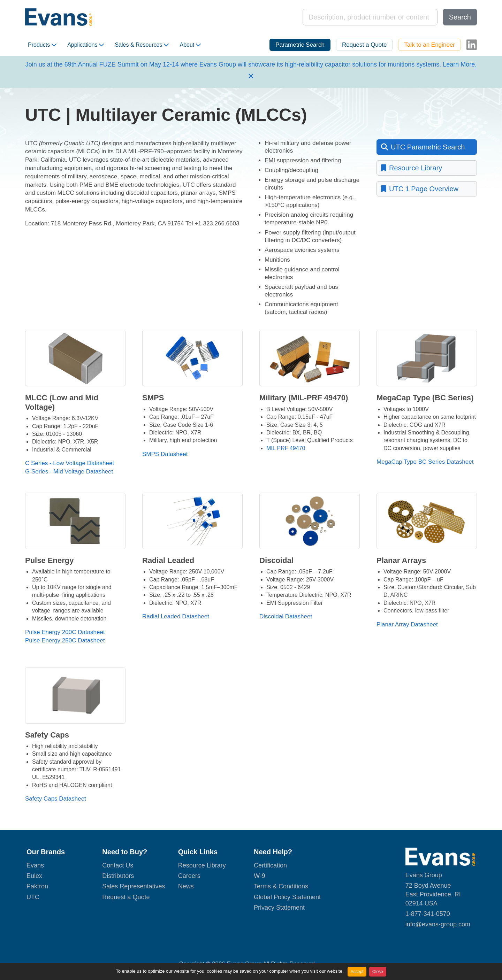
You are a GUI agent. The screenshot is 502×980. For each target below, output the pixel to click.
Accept (357, 972)
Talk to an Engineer (429, 45)
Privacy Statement (279, 908)
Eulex (34, 876)
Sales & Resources (142, 45)
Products (42, 45)
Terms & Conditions (281, 886)
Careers (189, 876)
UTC (33, 897)
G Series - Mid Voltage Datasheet (69, 472)
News (186, 886)
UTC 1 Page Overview (420, 189)
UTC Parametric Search (423, 147)
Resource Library (412, 168)
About (190, 45)
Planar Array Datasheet (407, 624)
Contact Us (118, 865)
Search (460, 17)
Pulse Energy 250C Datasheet (65, 641)
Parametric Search (300, 45)
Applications (86, 45)
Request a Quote (364, 45)
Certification (270, 865)
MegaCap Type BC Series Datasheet (425, 462)
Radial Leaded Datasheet (176, 616)
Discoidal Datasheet (286, 616)
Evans (35, 865)
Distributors (118, 876)
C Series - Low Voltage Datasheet (70, 463)
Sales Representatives (134, 886)
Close (378, 972)
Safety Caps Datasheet (56, 799)
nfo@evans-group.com (439, 924)
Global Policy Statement (287, 897)
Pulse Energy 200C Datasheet (65, 632)
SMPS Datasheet (165, 454)
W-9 (260, 876)
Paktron (37, 886)
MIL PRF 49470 (286, 448)
